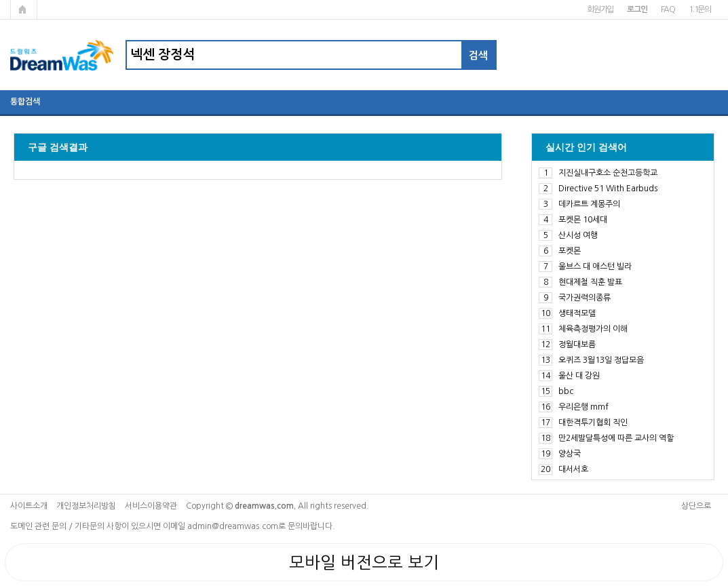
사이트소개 (29, 506)
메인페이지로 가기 (24, 9)
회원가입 (600, 9)
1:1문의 (700, 9)
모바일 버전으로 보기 (364, 562)
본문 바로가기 (0, 0)
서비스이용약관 (151, 506)
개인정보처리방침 (86, 506)
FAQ (668, 9)
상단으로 (696, 506)
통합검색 (25, 102)
